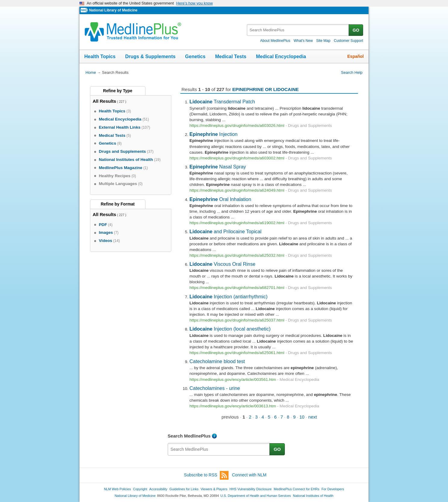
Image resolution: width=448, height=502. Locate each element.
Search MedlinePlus (189, 436)
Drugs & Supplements (150, 56)
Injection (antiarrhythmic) (228, 296)
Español (356, 56)
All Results (104, 101)
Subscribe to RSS (206, 475)
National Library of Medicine (113, 10)
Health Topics (100, 56)
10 (302, 417)
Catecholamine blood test (217, 361)
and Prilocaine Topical (225, 231)
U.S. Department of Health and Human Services (256, 496)
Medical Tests (231, 56)
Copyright (140, 489)
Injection (213, 134)
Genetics (195, 56)
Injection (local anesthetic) (230, 329)
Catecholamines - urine (215, 388)
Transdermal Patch (222, 102)
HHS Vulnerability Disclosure (250, 489)
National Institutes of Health (313, 496)
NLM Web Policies (117, 489)
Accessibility (158, 489)
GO (356, 30)
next (313, 417)
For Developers (333, 489)
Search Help (352, 72)
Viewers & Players (214, 489)
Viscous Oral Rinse (222, 264)
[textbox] (298, 30)
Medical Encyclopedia (281, 56)
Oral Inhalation (220, 199)
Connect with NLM (249, 475)
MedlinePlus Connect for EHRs (296, 489)
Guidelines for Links (184, 489)
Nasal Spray (218, 167)
